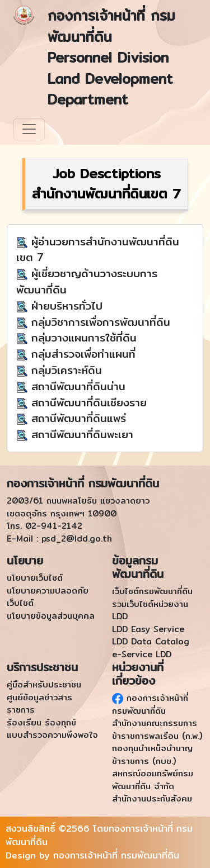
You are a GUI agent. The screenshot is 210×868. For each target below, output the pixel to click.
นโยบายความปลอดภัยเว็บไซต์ (48, 597)
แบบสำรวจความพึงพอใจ (52, 735)
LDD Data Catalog (151, 641)
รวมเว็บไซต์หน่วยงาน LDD (150, 610)
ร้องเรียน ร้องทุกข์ (41, 722)
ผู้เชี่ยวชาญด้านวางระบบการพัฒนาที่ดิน (87, 281)
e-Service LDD (142, 654)
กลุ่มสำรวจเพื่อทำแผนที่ (81, 354)
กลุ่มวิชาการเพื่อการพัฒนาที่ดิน (99, 322)
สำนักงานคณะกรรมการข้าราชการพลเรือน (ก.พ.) (157, 729)
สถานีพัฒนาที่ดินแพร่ (77, 418)
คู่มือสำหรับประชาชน (44, 684)
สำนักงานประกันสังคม (152, 798)
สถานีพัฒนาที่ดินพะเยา (80, 434)
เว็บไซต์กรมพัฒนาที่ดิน (152, 591)
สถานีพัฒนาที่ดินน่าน (76, 386)
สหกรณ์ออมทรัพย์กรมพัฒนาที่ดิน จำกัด (153, 780)
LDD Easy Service (148, 629)
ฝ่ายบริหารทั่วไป (65, 306)
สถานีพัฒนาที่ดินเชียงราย (87, 402)
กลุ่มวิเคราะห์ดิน (65, 370)
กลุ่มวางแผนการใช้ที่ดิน (82, 338)
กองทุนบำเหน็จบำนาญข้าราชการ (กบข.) (152, 755)
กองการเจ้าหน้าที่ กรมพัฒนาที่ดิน (150, 704)
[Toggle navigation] (29, 129)
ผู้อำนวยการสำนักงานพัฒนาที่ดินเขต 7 (98, 250)
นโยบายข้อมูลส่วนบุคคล (51, 616)
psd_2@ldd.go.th (77, 539)
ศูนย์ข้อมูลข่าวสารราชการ (39, 704)
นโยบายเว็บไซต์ (35, 578)
